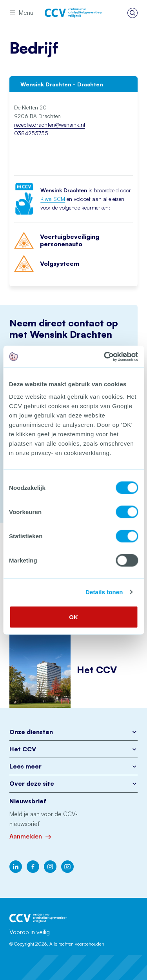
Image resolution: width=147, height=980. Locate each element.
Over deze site (73, 784)
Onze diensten (73, 732)
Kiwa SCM (53, 199)
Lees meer (73, 766)
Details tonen (104, 592)
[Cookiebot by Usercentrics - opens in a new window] (105, 357)
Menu (21, 13)
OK (73, 617)
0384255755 (31, 133)
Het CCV (73, 749)
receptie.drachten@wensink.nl (50, 125)
